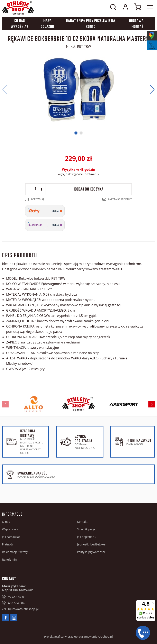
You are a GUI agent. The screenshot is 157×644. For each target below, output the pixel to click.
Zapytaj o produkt (120, 199)
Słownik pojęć (86, 529)
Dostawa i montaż (137, 24)
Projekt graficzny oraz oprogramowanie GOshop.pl (78, 637)
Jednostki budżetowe (91, 544)
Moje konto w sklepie (125, 7)
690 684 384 (16, 603)
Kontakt (82, 522)
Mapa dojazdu (47, 24)
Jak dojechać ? (87, 537)
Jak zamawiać (11, 537)
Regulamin (9, 559)
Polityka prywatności (91, 552)
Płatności (8, 544)
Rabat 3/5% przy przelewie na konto (91, 24)
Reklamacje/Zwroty (15, 552)
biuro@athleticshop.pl (23, 609)
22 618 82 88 (17, 597)
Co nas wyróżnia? (20, 24)
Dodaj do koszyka (89, 189)
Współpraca (10, 529)
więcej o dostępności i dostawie (77, 174)
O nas (6, 522)
